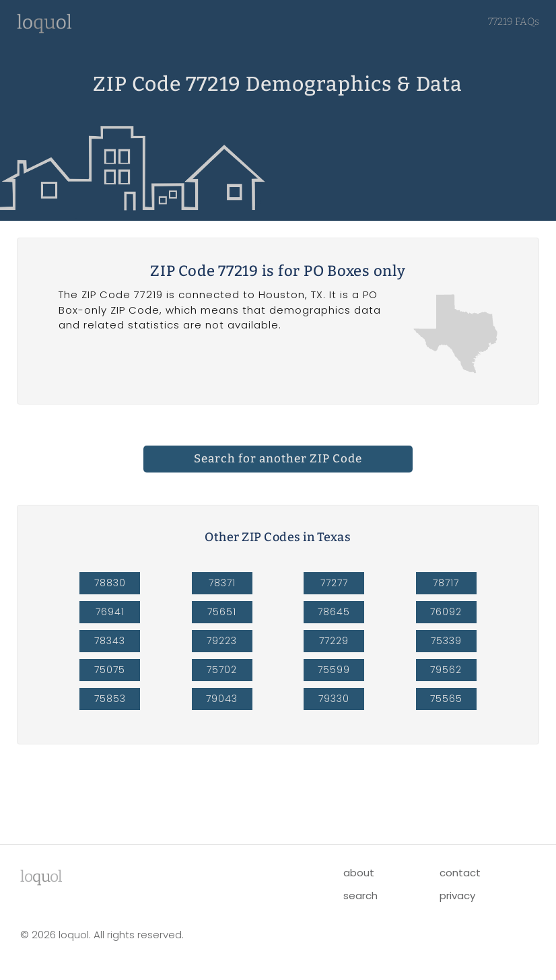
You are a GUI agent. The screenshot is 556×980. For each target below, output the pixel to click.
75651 (222, 612)
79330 (334, 699)
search (360, 896)
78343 (110, 641)
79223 (222, 641)
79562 (446, 670)
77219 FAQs (514, 22)
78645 (334, 612)
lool (41, 876)
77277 (334, 583)
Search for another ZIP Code (278, 459)
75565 (446, 699)
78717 (446, 583)
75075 (110, 670)
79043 (222, 699)
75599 (334, 670)
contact (460, 873)
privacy (457, 896)
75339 (446, 641)
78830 (110, 583)
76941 (110, 612)
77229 (334, 641)
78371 (222, 583)
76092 (446, 612)
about (359, 873)
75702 (222, 670)
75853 (110, 699)
